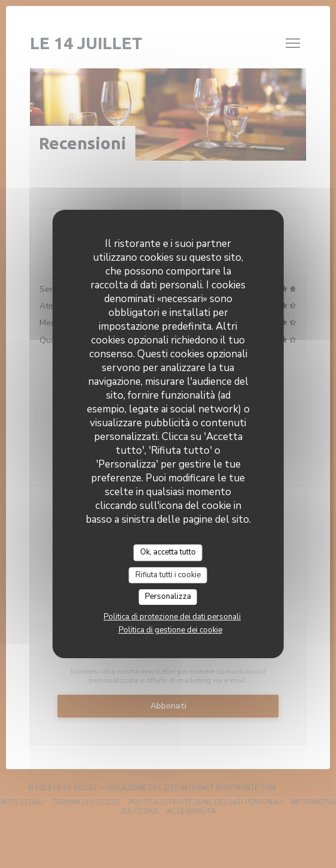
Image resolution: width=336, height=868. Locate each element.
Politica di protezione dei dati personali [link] (172, 617)
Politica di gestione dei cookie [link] (170, 630)
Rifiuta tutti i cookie (168, 575)
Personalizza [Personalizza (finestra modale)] (168, 596)
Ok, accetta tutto (168, 552)
